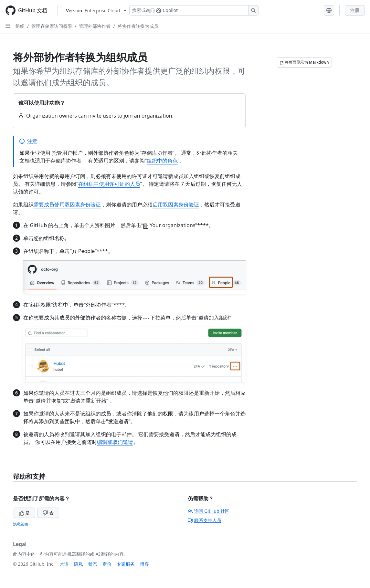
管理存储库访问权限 (52, 26)
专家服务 (126, 564)
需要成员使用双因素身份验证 (67, 205)
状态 (93, 564)
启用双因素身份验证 (176, 205)
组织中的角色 (162, 161)
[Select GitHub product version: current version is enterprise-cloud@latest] (96, 10)
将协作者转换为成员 (138, 26)
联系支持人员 (205, 520)
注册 (355, 10)
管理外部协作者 (95, 26)
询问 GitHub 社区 (209, 511)
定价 (107, 564)
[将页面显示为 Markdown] (304, 62)
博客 (144, 564)
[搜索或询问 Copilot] (194, 10)
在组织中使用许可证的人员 (109, 184)
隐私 (79, 564)
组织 (20, 26)
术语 (64, 564)
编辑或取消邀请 (115, 442)
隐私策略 (21, 524)
